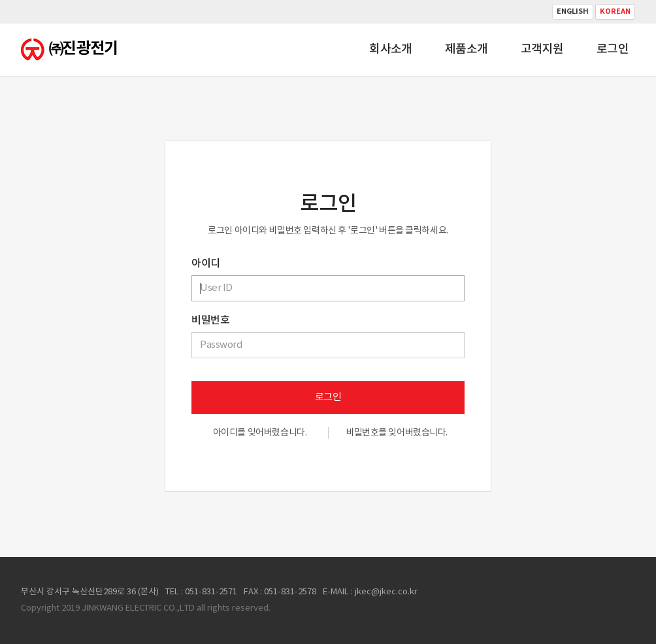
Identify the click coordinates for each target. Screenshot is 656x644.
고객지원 (542, 49)
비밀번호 (210, 320)
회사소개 (391, 49)
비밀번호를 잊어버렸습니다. (397, 433)
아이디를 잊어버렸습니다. (260, 433)
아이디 (206, 263)
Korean (615, 11)
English (573, 11)
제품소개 (467, 49)
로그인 (613, 49)
